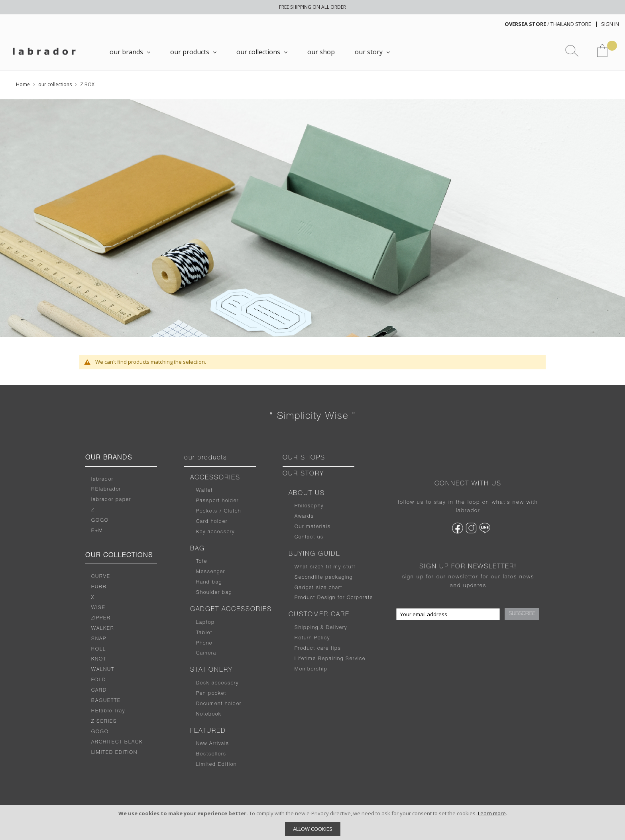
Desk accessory (217, 683)
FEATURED (208, 732)
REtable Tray (108, 711)
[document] (312, 823)
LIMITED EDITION (114, 753)
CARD (99, 690)
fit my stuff (340, 567)
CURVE (101, 577)
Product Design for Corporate (334, 598)
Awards (304, 517)
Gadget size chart (318, 588)
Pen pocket (211, 694)
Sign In (610, 24)
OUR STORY (303, 474)
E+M (97, 531)
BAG (198, 549)
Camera (206, 653)
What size (308, 567)
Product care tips (318, 649)
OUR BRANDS (109, 458)
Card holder (212, 522)
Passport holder (217, 501)
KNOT (99, 659)
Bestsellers (211, 754)
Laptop (205, 623)
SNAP (99, 639)
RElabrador (106, 489)
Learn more (492, 813)
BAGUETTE (106, 701)
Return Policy (312, 638)
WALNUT (103, 670)
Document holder (219, 704)
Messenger (211, 572)
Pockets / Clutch (219, 511)
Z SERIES (104, 722)
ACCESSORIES (215, 478)
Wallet (204, 491)
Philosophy (309, 506)
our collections (55, 84)
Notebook (209, 714)
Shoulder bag (214, 593)
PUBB (99, 587)
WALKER (103, 629)
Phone (204, 643)
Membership (311, 669)
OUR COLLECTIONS (119, 556)
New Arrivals (213, 744)
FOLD (99, 680)
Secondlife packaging (324, 578)
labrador (102, 479)
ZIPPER (101, 618)
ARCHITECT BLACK (117, 742)
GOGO (100, 521)
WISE (98, 608)
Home (23, 84)
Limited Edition (216, 765)
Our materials (313, 527)
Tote (202, 562)
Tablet (204, 633)
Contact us (309, 537)
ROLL (99, 649)
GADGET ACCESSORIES (231, 610)
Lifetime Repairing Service (330, 659)
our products (206, 458)
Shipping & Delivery (321, 628)
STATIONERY (211, 670)
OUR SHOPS (304, 458)
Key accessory (215, 532)
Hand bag (209, 582)
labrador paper (111, 500)
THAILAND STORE (571, 24)
